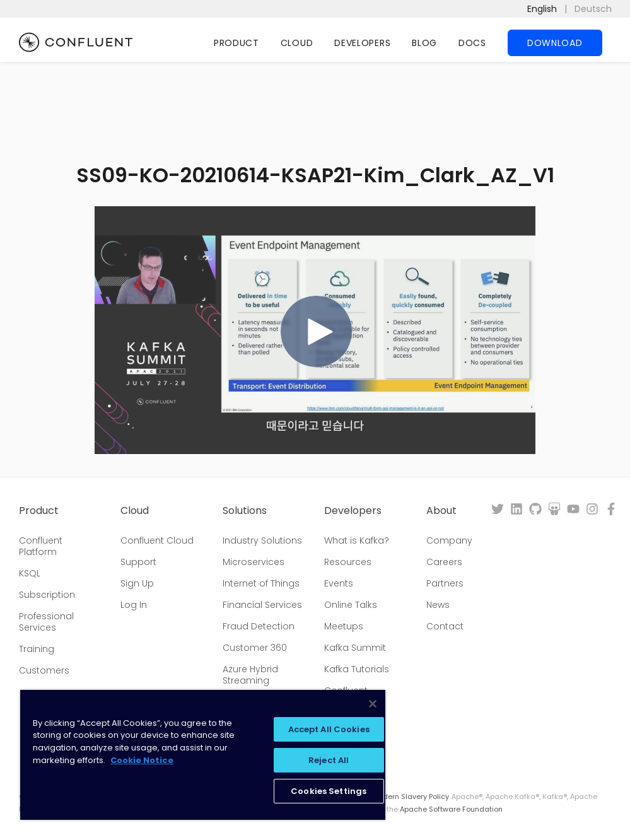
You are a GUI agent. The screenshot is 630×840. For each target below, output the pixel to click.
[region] (203, 755)
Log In (134, 605)
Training (37, 649)
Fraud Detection (259, 626)
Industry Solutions (262, 540)
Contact (445, 626)
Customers (44, 670)
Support (138, 562)
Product (236, 43)
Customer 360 (255, 648)
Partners (445, 583)
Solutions (245, 511)
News (438, 605)
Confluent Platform (41, 546)
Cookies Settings (329, 791)
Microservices (254, 562)
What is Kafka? (357, 540)
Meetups (344, 626)
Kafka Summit (355, 648)
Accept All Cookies (329, 729)
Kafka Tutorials (357, 669)
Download (555, 43)
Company (449, 540)
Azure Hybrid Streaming (250, 675)
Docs (472, 43)
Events (339, 583)
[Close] (373, 704)
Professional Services (46, 622)
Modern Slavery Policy (411, 796)
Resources (348, 562)
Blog (424, 43)
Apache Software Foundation (451, 809)
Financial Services (262, 605)
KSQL (30, 573)
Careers (444, 562)
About (441, 511)
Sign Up (137, 583)
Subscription (47, 595)
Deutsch (593, 9)
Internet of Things (261, 583)
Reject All (329, 760)
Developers (362, 43)
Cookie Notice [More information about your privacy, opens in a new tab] (142, 760)
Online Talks (351, 605)
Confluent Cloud (157, 540)
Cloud (297, 43)
